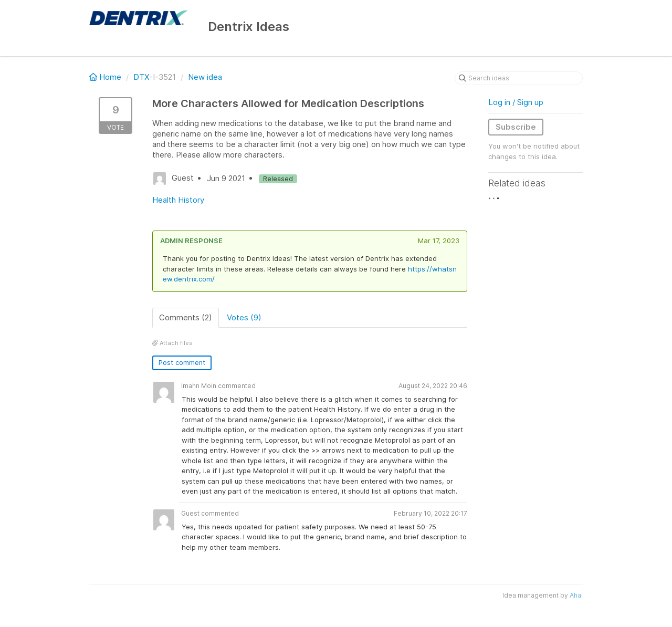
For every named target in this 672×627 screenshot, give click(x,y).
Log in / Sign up (516, 102)
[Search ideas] (519, 78)
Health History (178, 200)
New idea (205, 77)
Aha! (576, 595)
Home (106, 77)
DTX (141, 77)
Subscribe (516, 127)
